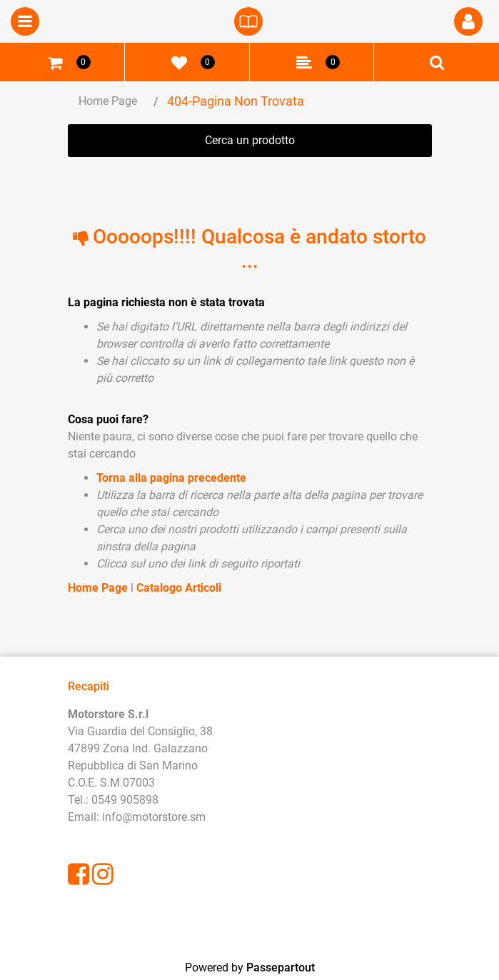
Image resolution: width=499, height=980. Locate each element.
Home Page (108, 101)
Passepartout (281, 968)
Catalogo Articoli (179, 588)
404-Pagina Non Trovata (236, 101)
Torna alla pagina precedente (171, 478)
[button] (468, 21)
